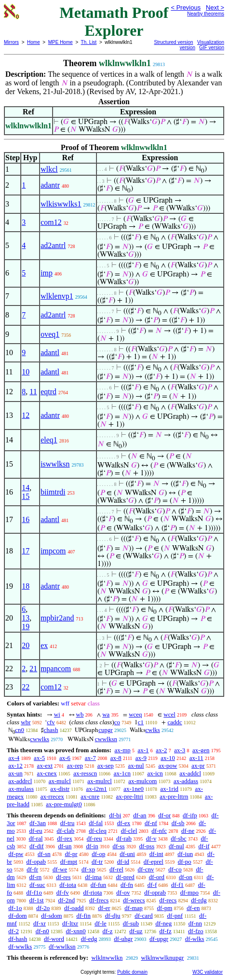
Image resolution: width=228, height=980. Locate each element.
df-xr (40, 923)
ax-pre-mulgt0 (64, 804)
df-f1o (34, 892)
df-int (156, 854)
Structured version (174, 42)
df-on (186, 877)
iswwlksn (55, 464)
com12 (51, 222)
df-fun (99, 885)
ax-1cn (122, 773)
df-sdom (51, 916)
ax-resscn (85, 773)
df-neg (163, 923)
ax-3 (180, 750)
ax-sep (106, 766)
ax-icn (155, 773)
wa (106, 714)
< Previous (186, 7)
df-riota (93, 892)
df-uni (127, 854)
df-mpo (189, 892)
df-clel (129, 831)
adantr (50, 185)
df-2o (43, 908)
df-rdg (199, 900)
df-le (101, 923)
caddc (174, 722)
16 (26, 519)
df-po (185, 862)
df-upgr (159, 939)
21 (33, 669)
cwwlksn (106, 739)
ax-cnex (47, 773)
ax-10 (168, 758)
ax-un (15, 773)
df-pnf (175, 916)
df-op (98, 854)
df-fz (165, 931)
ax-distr (60, 789)
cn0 (20, 730)
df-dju (113, 916)
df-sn (44, 854)
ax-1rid (169, 789)
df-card (144, 916)
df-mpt (69, 862)
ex (44, 645)
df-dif (37, 846)
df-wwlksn (62, 946)
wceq (135, 714)
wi (57, 714)
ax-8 (116, 758)
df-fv (63, 892)
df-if (204, 846)
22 (26, 687)
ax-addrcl (20, 781)
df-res (63, 877)
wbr (26, 722)
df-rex (65, 838)
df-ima (93, 877)
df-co (175, 869)
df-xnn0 (76, 931)
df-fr (32, 869)
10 (26, 372)
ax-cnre (90, 796)
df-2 (13, 931)
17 (26, 551)
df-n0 (42, 931)
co (117, 722)
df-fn (127, 885)
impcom (53, 551)
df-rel (116, 869)
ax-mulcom (142, 781)
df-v (151, 838)
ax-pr (198, 766)
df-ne (188, 831)
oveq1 (50, 334)
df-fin (83, 916)
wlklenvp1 (57, 296)
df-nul (176, 846)
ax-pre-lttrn (174, 796)
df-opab (36, 862)
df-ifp (190, 815)
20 (26, 645)
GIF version (212, 48)
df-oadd (74, 908)
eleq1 (49, 440)
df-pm (165, 908)
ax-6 (65, 758)
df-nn (195, 923)
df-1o (15, 908)
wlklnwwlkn (107, 958)
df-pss (147, 846)
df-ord (157, 877)
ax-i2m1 (96, 789)
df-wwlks (20, 946)
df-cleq (98, 831)
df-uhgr (123, 939)
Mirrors (11, 42)
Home (34, 42)
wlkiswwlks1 (61, 204)
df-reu (94, 838)
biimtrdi (53, 492)
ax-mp (123, 750)
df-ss (118, 846)
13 (26, 618)
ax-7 (90, 758)
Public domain (132, 972)
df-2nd (66, 900)
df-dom (17, 916)
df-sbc (179, 838)
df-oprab (155, 892)
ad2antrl (53, 245)
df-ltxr (70, 923)
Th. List (89, 42)
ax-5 (39, 758)
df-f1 (177, 885)
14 (26, 488)
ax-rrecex (52, 796)
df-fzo (196, 931)
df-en (193, 908)
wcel (169, 714)
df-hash (18, 939)
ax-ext (45, 766)
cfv (51, 722)
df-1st (36, 900)
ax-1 (143, 750)
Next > (215, 7)
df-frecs (99, 900)
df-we (60, 869)
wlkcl (49, 169)
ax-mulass (21, 789)
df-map (134, 908)
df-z (108, 931)
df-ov (123, 892)
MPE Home (60, 42)
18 (26, 586)
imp (47, 273)
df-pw (16, 854)
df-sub (131, 923)
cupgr (106, 730)
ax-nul (136, 766)
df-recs (168, 900)
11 (33, 392)
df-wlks (195, 939)
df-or (164, 815)
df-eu (35, 831)
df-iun (185, 854)
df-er (104, 908)
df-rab (124, 838)
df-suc (37, 885)
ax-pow (168, 766)
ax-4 (14, 758)
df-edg (89, 939)
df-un (65, 846)
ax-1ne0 (134, 789)
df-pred (125, 877)
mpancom (56, 669)
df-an (140, 815)
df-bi (115, 815)
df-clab (66, 831)
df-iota (68, 885)
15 (26, 496)
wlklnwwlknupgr (162, 958)
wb (80, 714)
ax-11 (196, 758)
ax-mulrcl (100, 781)
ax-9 (141, 758)
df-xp (88, 869)
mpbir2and (57, 618)
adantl (50, 352)
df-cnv (146, 869)
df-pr (71, 854)
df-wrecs (134, 900)
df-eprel (154, 862)
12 (26, 415)
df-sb (178, 823)
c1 (141, 722)
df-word (54, 939)
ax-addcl (190, 773)
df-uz (136, 931)
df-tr (97, 862)
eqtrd (48, 392)
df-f (152, 885)
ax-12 (15, 766)
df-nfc (159, 831)
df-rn (35, 877)
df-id (123, 862)
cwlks (153, 730)
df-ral (36, 838)
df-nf (151, 823)
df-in (92, 846)
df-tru (67, 823)
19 (26, 627)
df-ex (124, 823)
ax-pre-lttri (130, 796)
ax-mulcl (60, 781)
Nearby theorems (206, 14)
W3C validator (208, 972)
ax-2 (161, 750)
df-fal (96, 823)
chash (51, 730)
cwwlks (40, 739)
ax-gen (201, 750)
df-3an (38, 823)
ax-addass (186, 781)
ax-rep (75, 766)
